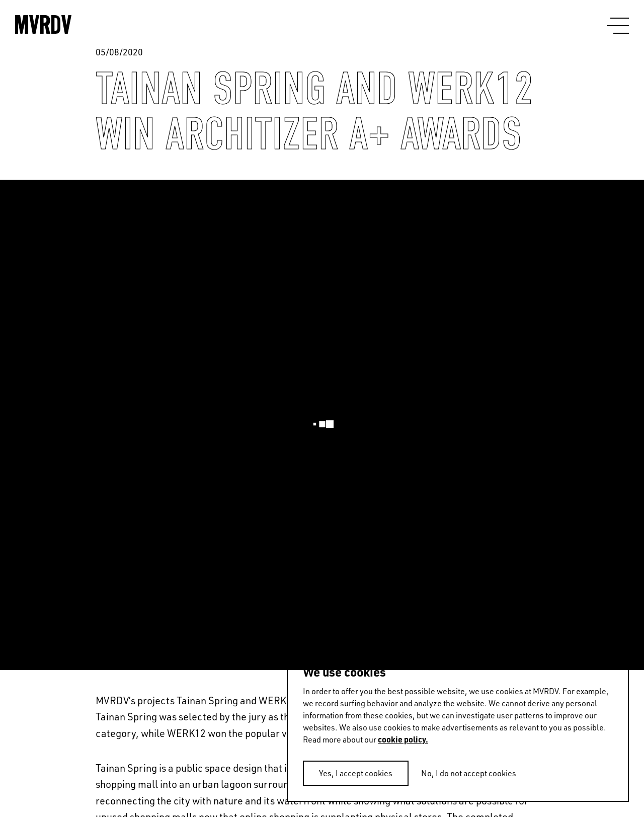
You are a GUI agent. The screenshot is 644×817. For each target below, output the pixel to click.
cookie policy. (403, 739)
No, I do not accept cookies (469, 773)
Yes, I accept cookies (356, 773)
